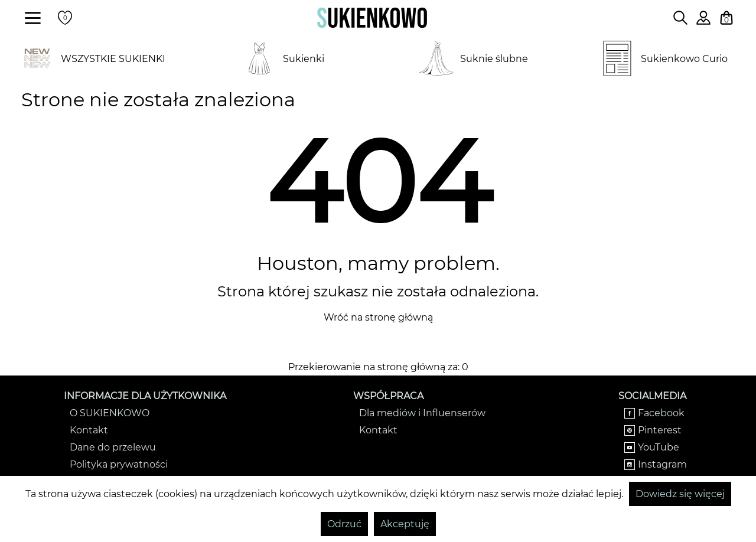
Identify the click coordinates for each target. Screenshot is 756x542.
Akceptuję (405, 524)
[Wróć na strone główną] (372, 18)
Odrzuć (344, 524)
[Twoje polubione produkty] (65, 18)
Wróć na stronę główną (378, 317)
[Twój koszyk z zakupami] (726, 18)
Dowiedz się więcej (680, 494)
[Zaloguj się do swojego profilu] (703, 22)
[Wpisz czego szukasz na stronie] (680, 18)
